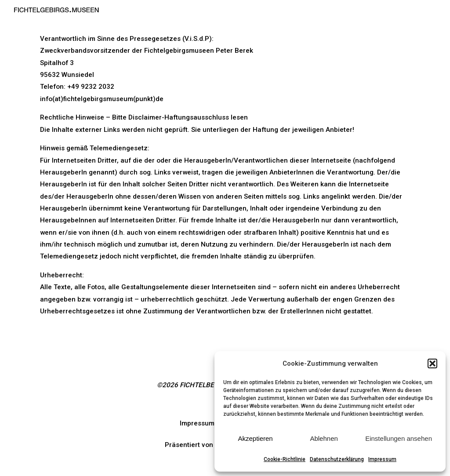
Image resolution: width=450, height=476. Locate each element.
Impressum (382, 459)
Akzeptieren (255, 438)
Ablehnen (324, 438)
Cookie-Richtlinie (285, 459)
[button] (432, 363)
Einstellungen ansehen (399, 438)
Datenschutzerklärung (337, 459)
